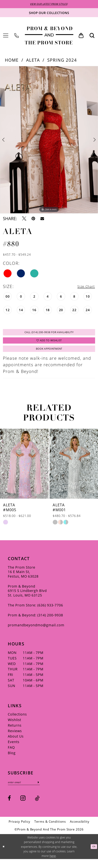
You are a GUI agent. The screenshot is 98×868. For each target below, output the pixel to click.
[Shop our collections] (49, 14)
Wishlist (14, 727)
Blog (12, 760)
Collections (17, 722)
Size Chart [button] (84, 288)
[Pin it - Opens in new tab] (33, 220)
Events (14, 749)
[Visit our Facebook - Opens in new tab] (9, 807)
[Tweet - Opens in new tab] (24, 220)
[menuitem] (6, 37)
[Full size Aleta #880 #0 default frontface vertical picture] (49, 141)
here (53, 865)
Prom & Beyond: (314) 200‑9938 (35, 622)
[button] (6, 37)
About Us (16, 744)
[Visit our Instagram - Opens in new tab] (23, 807)
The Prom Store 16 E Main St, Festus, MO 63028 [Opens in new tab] (23, 579)
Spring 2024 (62, 61)
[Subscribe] (47, 791)
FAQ (11, 755)
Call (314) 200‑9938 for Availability (49, 334)
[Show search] (92, 37)
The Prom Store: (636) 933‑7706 (35, 612)
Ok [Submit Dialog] (93, 855)
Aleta (33, 61)
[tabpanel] (49, 141)
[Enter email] (28, 791)
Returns (15, 733)
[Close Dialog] (4, 855)
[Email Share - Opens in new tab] (42, 220)
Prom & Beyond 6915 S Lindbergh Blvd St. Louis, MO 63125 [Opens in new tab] (27, 598)
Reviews (15, 738)
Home (12, 61)
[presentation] (24, 471)
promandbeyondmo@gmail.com (36, 633)
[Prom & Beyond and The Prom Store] (49, 37)
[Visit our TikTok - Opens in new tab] (37, 807)
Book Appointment (49, 355)
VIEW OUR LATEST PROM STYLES (49, 4)
